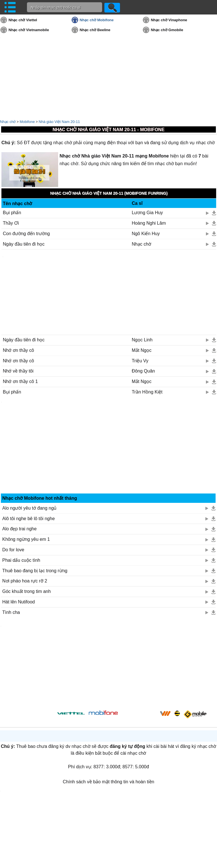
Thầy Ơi (11, 223)
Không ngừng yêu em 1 (26, 539)
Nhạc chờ (8, 122)
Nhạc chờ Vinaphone (169, 20)
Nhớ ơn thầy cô (18, 350)
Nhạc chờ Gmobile (167, 30)
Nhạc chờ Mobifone (97, 20)
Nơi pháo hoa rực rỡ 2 (25, 581)
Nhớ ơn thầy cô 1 (20, 381)
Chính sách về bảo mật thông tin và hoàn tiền (108, 782)
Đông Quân (143, 371)
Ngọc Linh (142, 340)
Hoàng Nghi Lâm (149, 223)
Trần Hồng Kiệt (147, 392)
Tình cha (11, 612)
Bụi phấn (12, 213)
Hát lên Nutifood (19, 602)
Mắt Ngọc (142, 350)
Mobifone (27, 122)
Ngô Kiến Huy (146, 234)
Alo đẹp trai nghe (19, 529)
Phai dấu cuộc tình (21, 560)
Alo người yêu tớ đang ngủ (29, 508)
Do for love (13, 550)
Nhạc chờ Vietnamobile (29, 30)
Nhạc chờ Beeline (95, 30)
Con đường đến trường (26, 234)
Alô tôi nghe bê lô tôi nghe (29, 519)
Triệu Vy (140, 361)
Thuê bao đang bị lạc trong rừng (35, 571)
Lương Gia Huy (147, 213)
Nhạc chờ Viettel (23, 20)
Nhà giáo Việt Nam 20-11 (59, 122)
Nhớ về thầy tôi (18, 371)
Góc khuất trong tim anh (27, 591)
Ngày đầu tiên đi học (24, 244)
